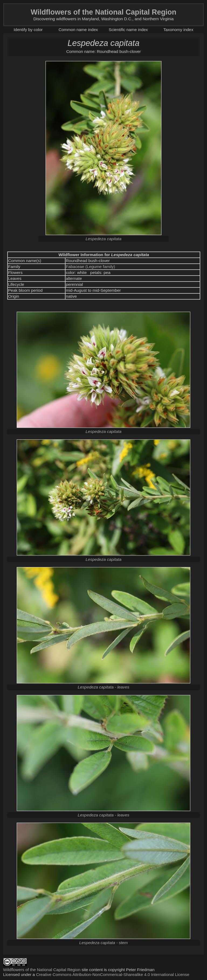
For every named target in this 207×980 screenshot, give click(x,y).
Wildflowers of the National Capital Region (42, 970)
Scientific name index (128, 30)
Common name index (78, 30)
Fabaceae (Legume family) (90, 267)
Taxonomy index (178, 30)
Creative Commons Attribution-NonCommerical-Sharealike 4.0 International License (113, 974)
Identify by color (28, 30)
